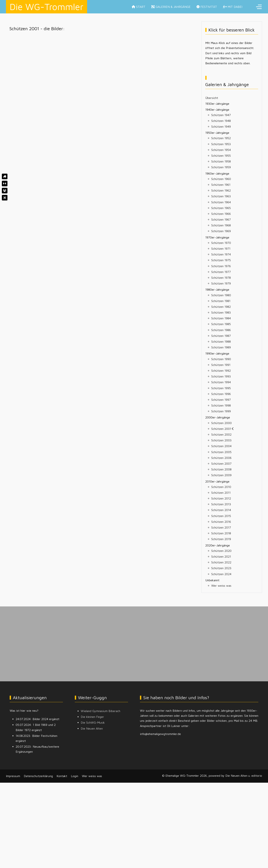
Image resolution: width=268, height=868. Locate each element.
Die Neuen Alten (92, 728)
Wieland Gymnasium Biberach (100, 711)
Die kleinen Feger (92, 717)
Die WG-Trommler (47, 7)
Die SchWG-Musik (93, 722)
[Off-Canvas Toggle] (259, 7)
